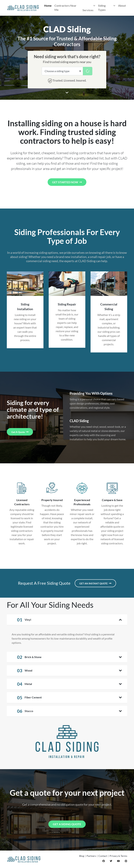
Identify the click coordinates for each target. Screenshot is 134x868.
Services (89, 8)
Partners (91, 856)
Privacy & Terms (118, 856)
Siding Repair (67, 304)
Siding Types (107, 7)
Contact (103, 856)
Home (48, 6)
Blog (82, 856)
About (122, 6)
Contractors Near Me (65, 8)
